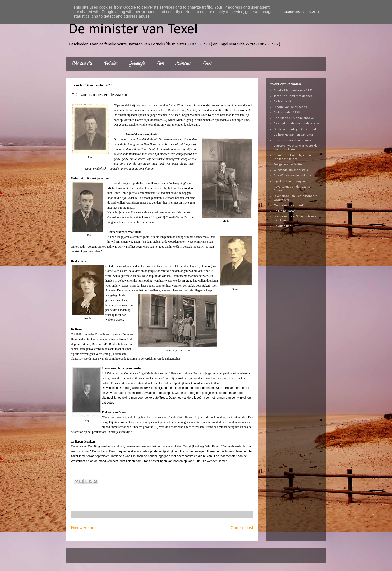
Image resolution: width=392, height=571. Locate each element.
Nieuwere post (84, 528)
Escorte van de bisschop (290, 107)
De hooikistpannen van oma (293, 135)
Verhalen (111, 64)
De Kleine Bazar (284, 211)
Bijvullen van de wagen (289, 181)
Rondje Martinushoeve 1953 (293, 90)
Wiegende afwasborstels (291, 170)
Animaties (183, 64)
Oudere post (242, 528)
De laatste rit (282, 101)
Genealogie (137, 64)
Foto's (207, 64)
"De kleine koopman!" (289, 205)
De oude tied (283, 226)
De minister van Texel (133, 30)
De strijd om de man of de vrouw (296, 123)
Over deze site (82, 64)
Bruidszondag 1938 (287, 112)
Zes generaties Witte (288, 164)
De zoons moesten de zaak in (294, 140)
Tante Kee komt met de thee (293, 96)
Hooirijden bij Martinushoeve (294, 118)
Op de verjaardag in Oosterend (295, 129)
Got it (314, 12)
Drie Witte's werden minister (293, 175)
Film (160, 64)
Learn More (294, 12)
